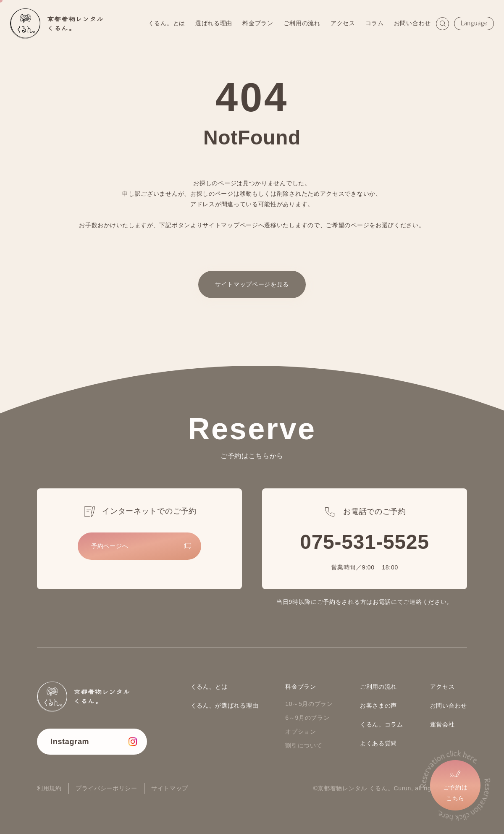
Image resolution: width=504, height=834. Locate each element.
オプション (301, 732)
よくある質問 (378, 743)
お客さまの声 (378, 705)
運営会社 (442, 724)
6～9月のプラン (307, 718)
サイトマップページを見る (252, 284)
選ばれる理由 (214, 23)
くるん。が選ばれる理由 (225, 705)
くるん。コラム (382, 724)
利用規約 (49, 788)
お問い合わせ (412, 23)
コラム (375, 23)
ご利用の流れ (302, 23)
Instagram (70, 742)
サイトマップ (170, 788)
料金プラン (258, 23)
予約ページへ (110, 546)
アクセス (343, 23)
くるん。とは (167, 23)
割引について (304, 745)
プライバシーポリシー (106, 788)
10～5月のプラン (309, 704)
